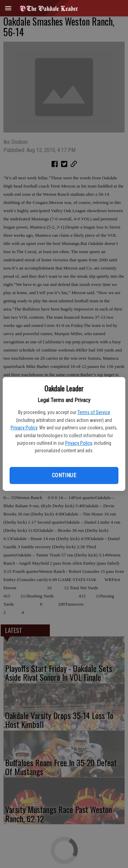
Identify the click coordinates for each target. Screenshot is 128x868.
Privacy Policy (24, 428)
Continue (64, 475)
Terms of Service (94, 412)
